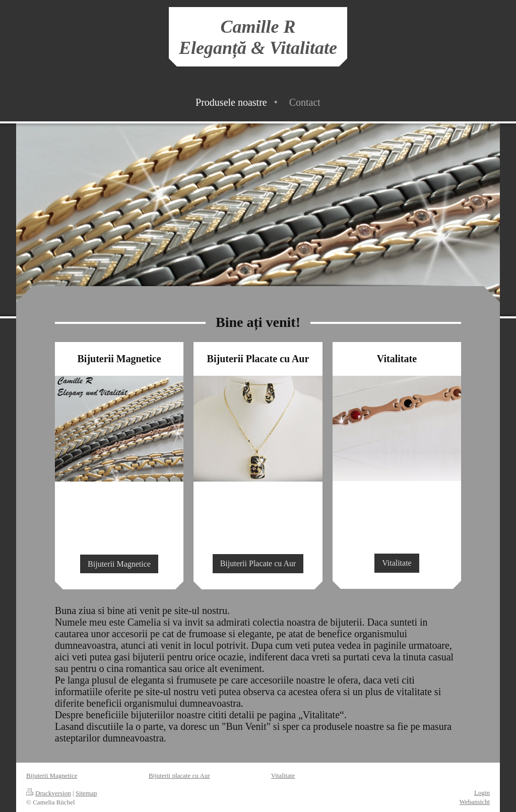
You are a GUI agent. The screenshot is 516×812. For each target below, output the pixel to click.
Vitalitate (397, 563)
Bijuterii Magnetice (119, 564)
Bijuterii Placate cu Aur (258, 563)
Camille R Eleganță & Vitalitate (258, 37)
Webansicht (475, 802)
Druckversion (49, 793)
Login (482, 793)
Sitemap (86, 793)
